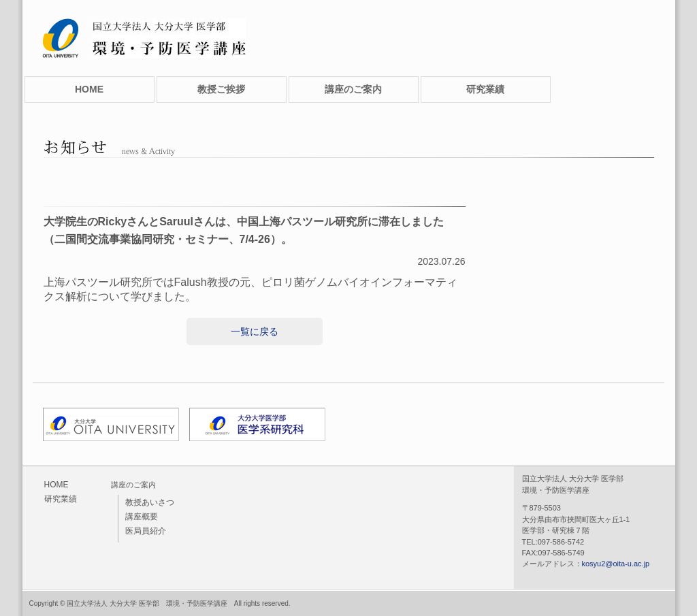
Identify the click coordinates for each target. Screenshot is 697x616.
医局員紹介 (146, 531)
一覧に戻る (255, 331)
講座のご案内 (353, 89)
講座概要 (142, 517)
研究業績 (485, 89)
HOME (89, 89)
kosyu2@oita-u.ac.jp (616, 564)
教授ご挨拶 (221, 89)
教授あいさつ (150, 502)
